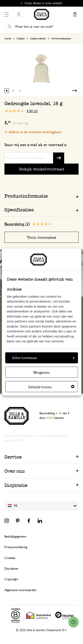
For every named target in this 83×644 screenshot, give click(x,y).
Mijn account (19, 14)
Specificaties (19, 210)
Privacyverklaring (16, 547)
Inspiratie (16, 485)
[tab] (41, 196)
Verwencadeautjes (61, 39)
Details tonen (51, 387)
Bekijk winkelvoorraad (42, 169)
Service (13, 457)
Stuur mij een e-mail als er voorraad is (36, 145)
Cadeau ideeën (38, 39)
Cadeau (21, 39)
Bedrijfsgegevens (15, 537)
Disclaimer (12, 569)
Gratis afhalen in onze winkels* (44, 3)
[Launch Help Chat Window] (73, 622)
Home (8, 39)
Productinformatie (26, 196)
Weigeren (41, 373)
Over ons (15, 471)
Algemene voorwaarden (20, 590)
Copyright (11, 579)
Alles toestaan (43, 358)
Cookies (10, 558)
